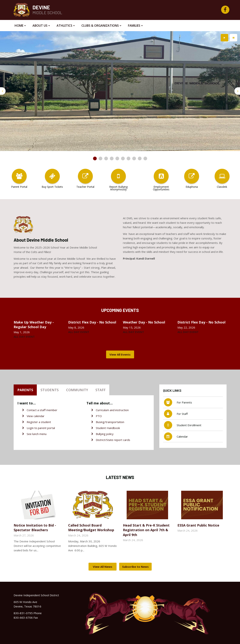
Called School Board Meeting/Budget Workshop (91, 528)
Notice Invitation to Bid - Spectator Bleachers (35, 528)
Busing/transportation (110, 422)
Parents (25, 390)
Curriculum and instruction (112, 410)
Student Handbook (108, 428)
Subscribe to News (135, 567)
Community (77, 390)
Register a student (39, 422)
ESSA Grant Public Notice (198, 525)
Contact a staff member (42, 410)
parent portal (46, 428)
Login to (32, 428)
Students (50, 390)
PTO (99, 416)
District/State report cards (113, 440)
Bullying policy (105, 434)
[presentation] (3, 91)
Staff (100, 390)
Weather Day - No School (144, 322)
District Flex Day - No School (92, 322)
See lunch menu (37, 434)
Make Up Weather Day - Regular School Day (34, 325)
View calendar (36, 416)
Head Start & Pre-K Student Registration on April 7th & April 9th (146, 530)
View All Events (120, 354)
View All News (103, 567)
